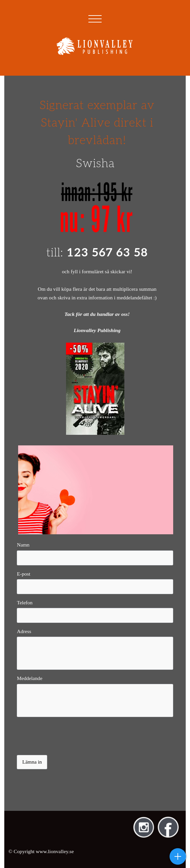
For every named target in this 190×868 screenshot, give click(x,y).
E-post (24, 574)
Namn (23, 545)
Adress (24, 631)
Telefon (25, 603)
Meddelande (30, 678)
